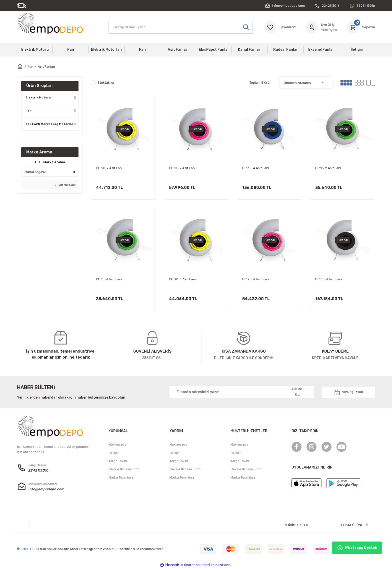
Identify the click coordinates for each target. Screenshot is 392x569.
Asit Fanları (46, 67)
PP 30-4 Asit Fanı (256, 168)
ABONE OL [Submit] (297, 393)
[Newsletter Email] (242, 393)
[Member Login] (322, 27)
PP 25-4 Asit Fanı (256, 279)
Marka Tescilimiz (121, 478)
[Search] (181, 27)
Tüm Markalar (66, 185)
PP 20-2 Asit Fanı (109, 168)
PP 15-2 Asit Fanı (328, 168)
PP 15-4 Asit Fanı (109, 279)
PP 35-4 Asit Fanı (329, 279)
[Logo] (53, 23)
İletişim (114, 453)
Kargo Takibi (118, 461)
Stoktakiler (106, 83)
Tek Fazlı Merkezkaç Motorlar (49, 124)
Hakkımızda (117, 445)
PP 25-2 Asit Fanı (182, 168)
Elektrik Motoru (38, 97)
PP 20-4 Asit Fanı (182, 279)
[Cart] (361, 27)
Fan (28, 111)
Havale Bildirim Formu (125, 470)
